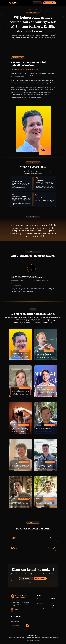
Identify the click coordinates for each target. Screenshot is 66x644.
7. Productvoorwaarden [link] (35, 641)
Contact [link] (52, 608)
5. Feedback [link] (56, 638)
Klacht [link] (28, 641)
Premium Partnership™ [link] (41, 606)
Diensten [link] (53, 605)
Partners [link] (52, 610)
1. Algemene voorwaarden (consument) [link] (16, 638)
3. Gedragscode (44, 638)
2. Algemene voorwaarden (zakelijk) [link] (33, 638)
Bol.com (24, 354)
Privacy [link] (51, 638)
